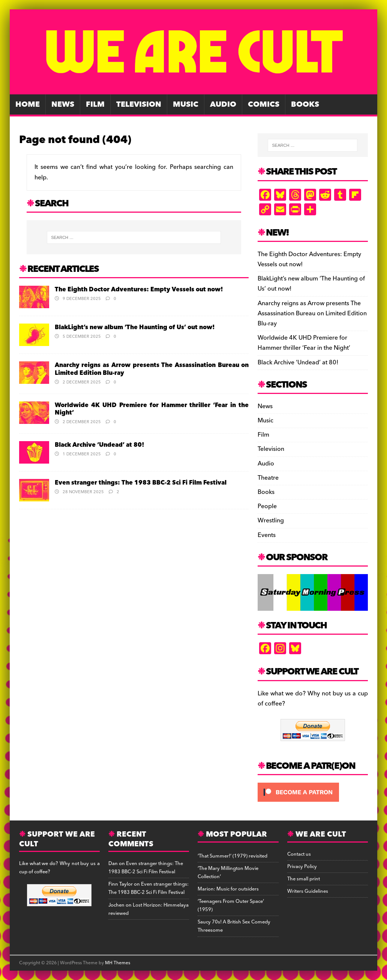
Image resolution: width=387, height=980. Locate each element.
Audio (223, 104)
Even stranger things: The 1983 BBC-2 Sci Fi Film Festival (141, 483)
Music (186, 104)
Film (95, 104)
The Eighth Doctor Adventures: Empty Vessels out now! (139, 289)
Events (267, 535)
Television (139, 104)
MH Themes (118, 963)
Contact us (299, 854)
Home (28, 104)
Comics (264, 104)
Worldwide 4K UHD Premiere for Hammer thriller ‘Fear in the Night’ (152, 409)
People (267, 506)
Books (305, 104)
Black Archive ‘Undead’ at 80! (100, 445)
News (63, 104)
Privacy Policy (302, 867)
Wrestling (271, 521)
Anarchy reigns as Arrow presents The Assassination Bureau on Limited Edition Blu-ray (152, 369)
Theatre (268, 478)
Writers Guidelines (308, 891)
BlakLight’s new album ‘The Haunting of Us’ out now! (135, 327)
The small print (304, 879)
